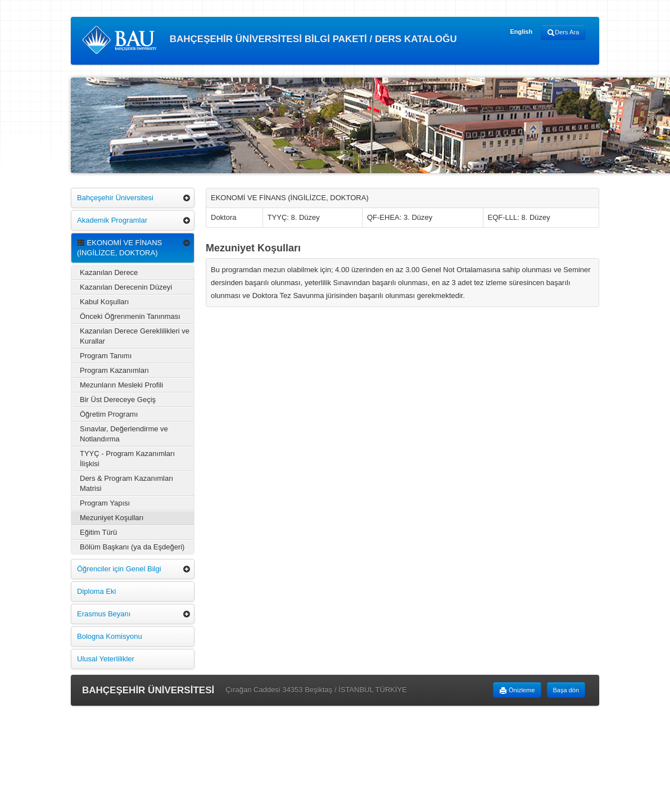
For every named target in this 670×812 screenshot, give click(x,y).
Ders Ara (563, 33)
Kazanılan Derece (109, 272)
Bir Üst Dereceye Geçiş (118, 400)
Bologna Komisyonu (110, 636)
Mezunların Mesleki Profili (121, 385)
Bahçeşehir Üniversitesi (115, 198)
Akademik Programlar (112, 220)
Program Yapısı (105, 503)
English (521, 31)
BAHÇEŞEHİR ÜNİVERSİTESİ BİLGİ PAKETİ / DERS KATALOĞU (270, 40)
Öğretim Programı (109, 414)
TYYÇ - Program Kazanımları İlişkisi (127, 459)
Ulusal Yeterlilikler (106, 659)
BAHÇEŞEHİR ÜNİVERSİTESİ (148, 690)
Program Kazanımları (114, 370)
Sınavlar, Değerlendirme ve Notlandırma (124, 434)
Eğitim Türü (98, 532)
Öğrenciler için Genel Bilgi (119, 569)
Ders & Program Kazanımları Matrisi (126, 483)
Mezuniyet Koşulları (112, 518)
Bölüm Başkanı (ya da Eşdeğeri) (132, 547)
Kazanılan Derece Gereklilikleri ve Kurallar (135, 336)
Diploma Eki (96, 591)
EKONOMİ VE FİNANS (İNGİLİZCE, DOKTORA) (119, 248)
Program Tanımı (106, 356)
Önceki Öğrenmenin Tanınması (130, 316)
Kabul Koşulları (104, 302)
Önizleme (517, 691)
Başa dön (566, 690)
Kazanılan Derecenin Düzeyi (126, 287)
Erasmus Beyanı (104, 614)
